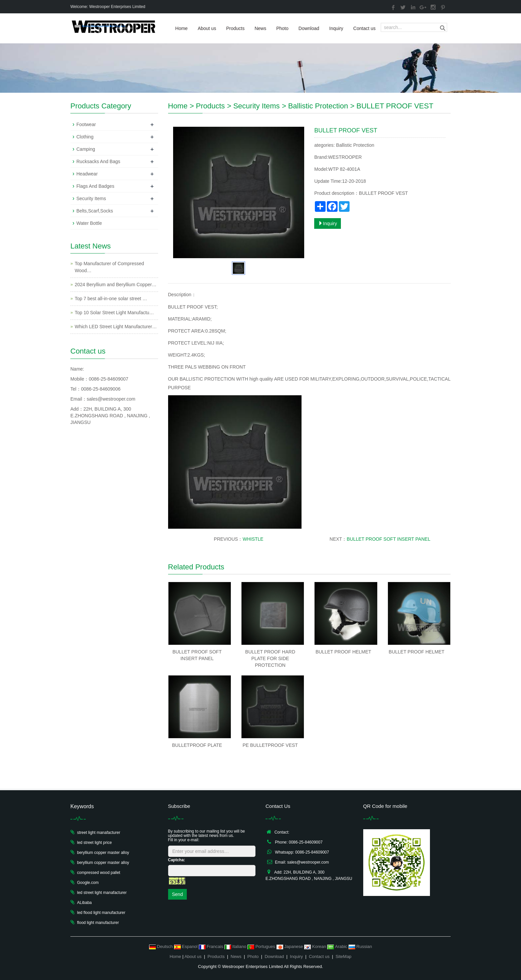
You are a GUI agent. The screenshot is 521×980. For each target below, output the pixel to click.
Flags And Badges (95, 186)
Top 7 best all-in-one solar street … (111, 299)
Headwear (87, 174)
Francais (212, 946)
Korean (316, 946)
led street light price (94, 843)
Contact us (364, 28)
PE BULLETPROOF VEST (270, 745)
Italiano (236, 946)
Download (309, 28)
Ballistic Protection (318, 106)
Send (178, 894)
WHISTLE (253, 539)
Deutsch (162, 946)
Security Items (256, 106)
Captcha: (177, 860)
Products (235, 28)
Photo (282, 28)
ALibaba (84, 903)
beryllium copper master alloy (103, 853)
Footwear (86, 124)
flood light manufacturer (98, 923)
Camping (86, 149)
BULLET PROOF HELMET (343, 652)
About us (207, 28)
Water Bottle (89, 223)
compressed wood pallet (99, 873)
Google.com (88, 883)
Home (181, 28)
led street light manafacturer (102, 893)
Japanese (291, 946)
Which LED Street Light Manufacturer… (116, 327)
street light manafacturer (99, 833)
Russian (360, 946)
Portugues (262, 946)
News (260, 28)
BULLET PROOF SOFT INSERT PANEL (388, 539)
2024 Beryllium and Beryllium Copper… (116, 285)
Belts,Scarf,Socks (95, 211)
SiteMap (344, 956)
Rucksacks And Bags (98, 161)
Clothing (85, 137)
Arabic (338, 946)
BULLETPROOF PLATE (197, 745)
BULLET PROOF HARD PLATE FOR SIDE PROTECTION (270, 658)
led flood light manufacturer (101, 913)
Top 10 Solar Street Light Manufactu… (114, 313)
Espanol (186, 946)
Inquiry (336, 28)
